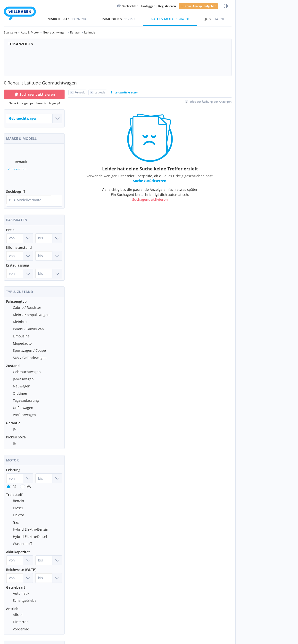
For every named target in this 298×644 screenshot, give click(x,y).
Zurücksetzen (17, 167)
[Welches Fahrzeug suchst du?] (34, 118)
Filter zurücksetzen (125, 92)
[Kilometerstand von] (20, 250)
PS (14, 481)
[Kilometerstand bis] (49, 250)
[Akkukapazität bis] (49, 554)
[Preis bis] (49, 232)
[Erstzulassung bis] (49, 268)
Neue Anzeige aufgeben (198, 6)
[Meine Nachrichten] (128, 6)
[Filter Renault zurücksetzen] (77, 92)
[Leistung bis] (49, 472)
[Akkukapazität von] (20, 554)
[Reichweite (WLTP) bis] (49, 572)
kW (29, 481)
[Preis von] (20, 232)
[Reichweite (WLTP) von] (20, 572)
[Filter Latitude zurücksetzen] (98, 92)
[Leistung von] (20, 472)
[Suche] (58, 196)
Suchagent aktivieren (150, 199)
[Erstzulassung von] (20, 268)
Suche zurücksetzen (150, 181)
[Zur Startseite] (20, 14)
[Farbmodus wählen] (226, 6)
